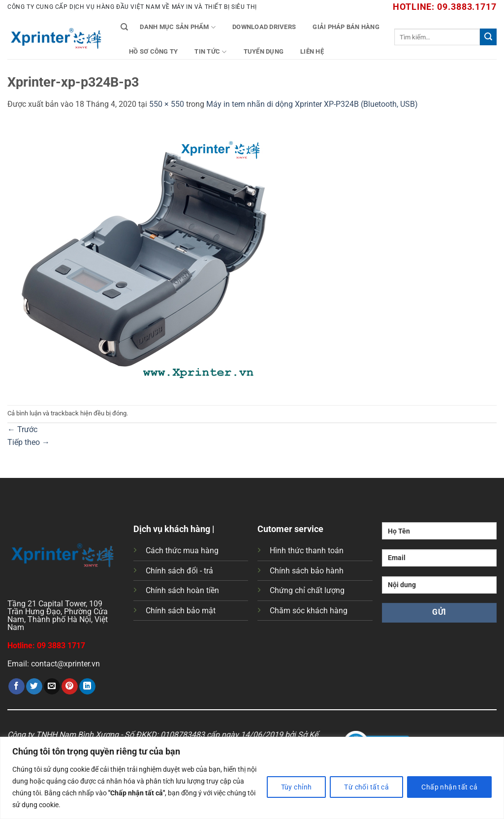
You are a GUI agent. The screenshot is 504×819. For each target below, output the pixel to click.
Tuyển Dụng (264, 51)
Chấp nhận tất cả (449, 787)
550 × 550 (167, 104)
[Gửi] (488, 37)
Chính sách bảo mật (181, 611)
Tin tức (210, 52)
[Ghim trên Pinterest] (70, 687)
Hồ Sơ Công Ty (153, 51)
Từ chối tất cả (366, 787)
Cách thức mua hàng (182, 551)
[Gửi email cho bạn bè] (52, 687)
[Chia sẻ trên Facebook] (16, 687)
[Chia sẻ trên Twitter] (34, 687)
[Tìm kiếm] (124, 27)
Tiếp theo (29, 442)
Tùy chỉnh (297, 787)
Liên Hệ (312, 51)
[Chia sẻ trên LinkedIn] (87, 687)
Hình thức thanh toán (307, 551)
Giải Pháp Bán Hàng (346, 27)
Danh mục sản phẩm (178, 27)
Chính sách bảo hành (307, 571)
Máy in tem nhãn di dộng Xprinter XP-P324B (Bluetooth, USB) (312, 104)
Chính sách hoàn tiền (182, 590)
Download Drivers (264, 27)
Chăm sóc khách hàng (309, 611)
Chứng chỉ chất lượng (307, 590)
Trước (22, 429)
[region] (252, 778)
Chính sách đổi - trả (179, 571)
